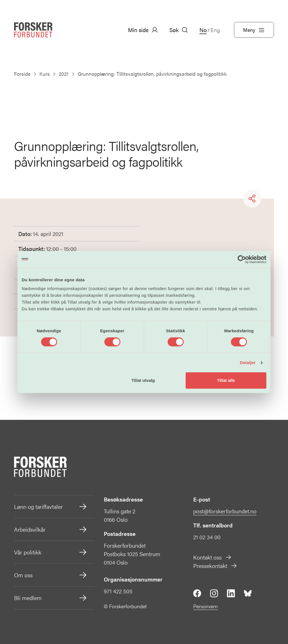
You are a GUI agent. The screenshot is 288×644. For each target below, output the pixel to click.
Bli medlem (51, 598)
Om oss (51, 575)
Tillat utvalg (143, 380)
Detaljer (248, 363)
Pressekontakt (215, 566)
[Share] (252, 199)
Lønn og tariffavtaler (51, 507)
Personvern (205, 606)
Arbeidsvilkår (51, 529)
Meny (254, 30)
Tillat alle (226, 380)
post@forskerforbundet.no (225, 511)
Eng (215, 30)
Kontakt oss (212, 557)
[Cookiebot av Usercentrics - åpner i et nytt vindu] (242, 259)
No (203, 30)
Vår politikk (51, 552)
